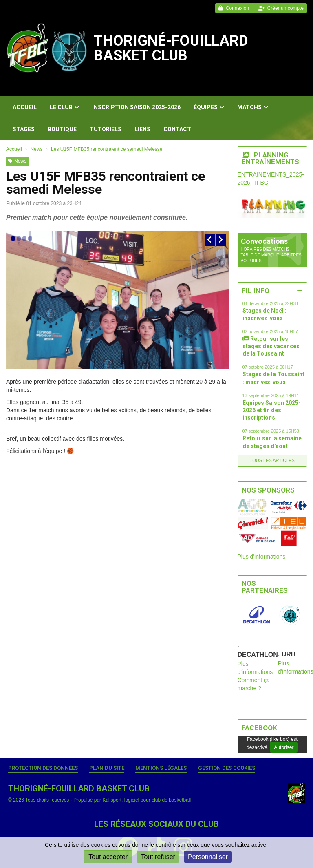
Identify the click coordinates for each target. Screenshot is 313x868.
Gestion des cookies (227, 768)
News (17, 161)
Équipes (209, 107)
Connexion (234, 8)
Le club (64, 107)
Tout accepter (108, 857)
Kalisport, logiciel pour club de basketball (147, 800)
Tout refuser (158, 857)
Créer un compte (281, 8)
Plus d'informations (262, 557)
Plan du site (107, 768)
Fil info (256, 291)
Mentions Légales (161, 768)
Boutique (62, 129)
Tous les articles (272, 460)
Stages (24, 129)
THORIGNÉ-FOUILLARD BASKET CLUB (171, 48)
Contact (177, 129)
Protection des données (43, 768)
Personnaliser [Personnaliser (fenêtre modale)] (208, 857)
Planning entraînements (270, 158)
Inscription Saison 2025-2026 (136, 107)
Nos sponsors (268, 490)
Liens (142, 129)
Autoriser (284, 747)
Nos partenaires (265, 587)
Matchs (253, 107)
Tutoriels (106, 129)
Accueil (25, 107)
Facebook (259, 728)
